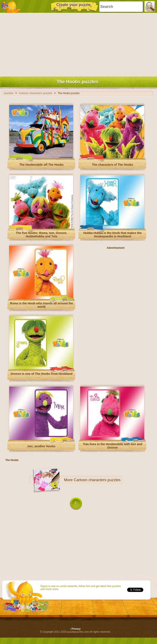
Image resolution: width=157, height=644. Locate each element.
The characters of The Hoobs (113, 165)
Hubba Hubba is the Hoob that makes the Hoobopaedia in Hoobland (113, 235)
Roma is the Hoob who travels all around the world (42, 305)
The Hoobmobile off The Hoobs (42, 165)
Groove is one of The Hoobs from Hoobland (41, 374)
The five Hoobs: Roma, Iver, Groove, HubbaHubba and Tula (41, 235)
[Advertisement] (77, 44)
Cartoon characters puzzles (97, 480)
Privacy (76, 629)
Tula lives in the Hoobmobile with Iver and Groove (112, 446)
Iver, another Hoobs (41, 446)
